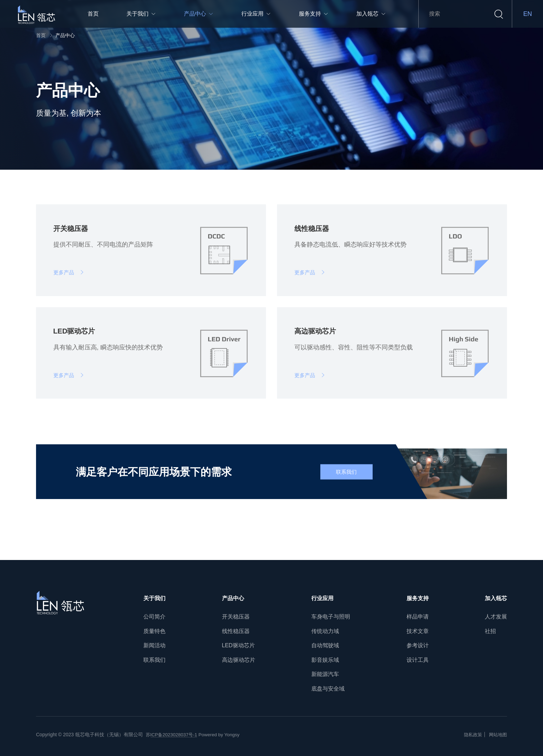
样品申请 (418, 617)
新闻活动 (154, 645)
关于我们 (154, 598)
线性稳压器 (236, 631)
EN (528, 14)
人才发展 (496, 617)
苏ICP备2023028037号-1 (173, 735)
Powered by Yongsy (222, 735)
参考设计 (418, 645)
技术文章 (418, 631)
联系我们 (154, 660)
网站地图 (497, 735)
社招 (490, 631)
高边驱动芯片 (239, 660)
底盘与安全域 (328, 689)
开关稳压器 (236, 617)
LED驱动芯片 (238, 645)
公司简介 (154, 617)
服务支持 (418, 598)
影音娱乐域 (325, 660)
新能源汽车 (325, 674)
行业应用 (322, 598)
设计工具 (418, 660)
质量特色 (154, 631)
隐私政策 (471, 735)
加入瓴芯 (496, 598)
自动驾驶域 (325, 645)
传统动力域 (325, 631)
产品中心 (65, 35)
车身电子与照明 (331, 617)
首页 (41, 35)
